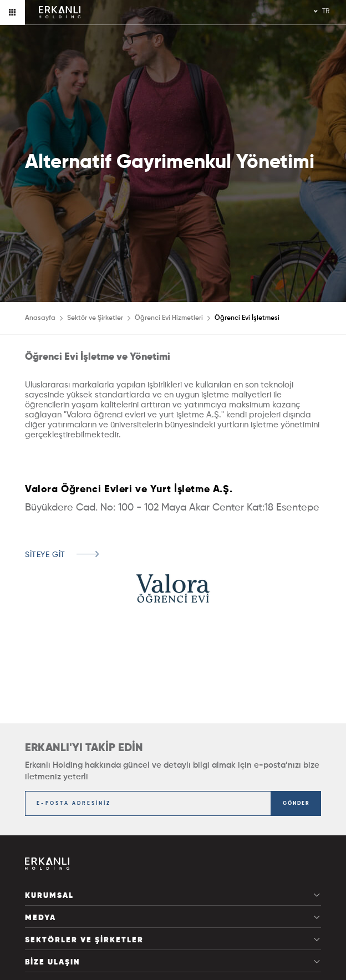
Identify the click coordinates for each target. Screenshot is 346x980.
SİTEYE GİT (45, 555)
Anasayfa (40, 318)
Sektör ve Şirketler (95, 318)
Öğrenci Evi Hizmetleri (169, 318)
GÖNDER (296, 803)
